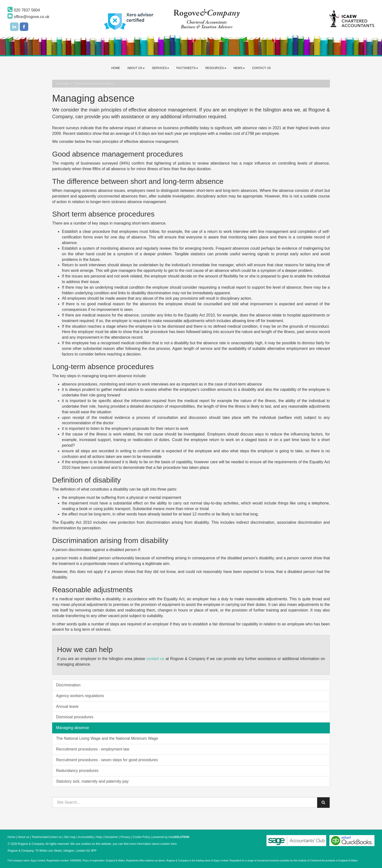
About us (136, 68)
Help (99, 837)
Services (161, 68)
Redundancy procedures (77, 771)
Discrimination (68, 685)
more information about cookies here (153, 844)
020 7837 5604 (24, 10)
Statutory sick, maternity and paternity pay (92, 781)
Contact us (262, 68)
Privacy (125, 837)
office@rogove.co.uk (28, 17)
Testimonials (39, 837)
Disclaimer (111, 837)
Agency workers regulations (80, 696)
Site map (70, 837)
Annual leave (67, 706)
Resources (216, 68)
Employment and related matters (94, 83)
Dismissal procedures (75, 717)
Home (115, 68)
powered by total (171, 837)
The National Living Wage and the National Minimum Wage (107, 738)
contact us (155, 659)
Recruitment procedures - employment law (93, 749)
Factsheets (187, 68)
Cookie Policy (141, 837)
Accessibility (86, 837)
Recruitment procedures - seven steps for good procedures (107, 760)
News (239, 68)
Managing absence (72, 728)
